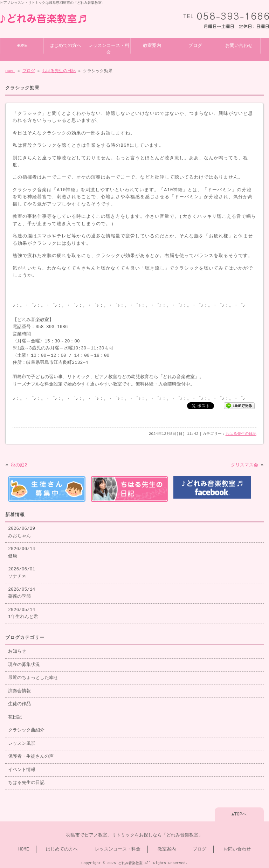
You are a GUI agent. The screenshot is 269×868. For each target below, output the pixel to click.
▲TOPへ (239, 813)
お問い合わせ (239, 45)
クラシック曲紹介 (26, 729)
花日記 (15, 716)
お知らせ (17, 650)
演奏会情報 (19, 690)
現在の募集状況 (24, 664)
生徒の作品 (19, 703)
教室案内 (152, 45)
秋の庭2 (19, 465)
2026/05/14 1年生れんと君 (23, 612)
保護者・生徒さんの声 (31, 755)
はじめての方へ (65, 45)
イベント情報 (22, 769)
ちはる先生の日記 (59, 70)
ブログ (195, 45)
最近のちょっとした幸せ (33, 676)
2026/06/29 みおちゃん (22, 531)
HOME (22, 45)
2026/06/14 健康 (22, 551)
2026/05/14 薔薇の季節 (22, 592)
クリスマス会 (244, 465)
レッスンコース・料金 (109, 49)
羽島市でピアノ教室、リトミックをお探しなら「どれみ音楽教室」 (134, 834)
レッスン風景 (22, 742)
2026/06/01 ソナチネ (22, 571)
